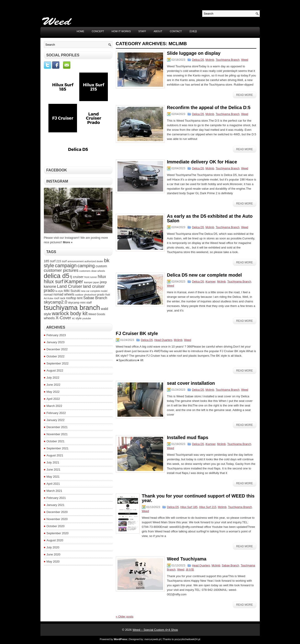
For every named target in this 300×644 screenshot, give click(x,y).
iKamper (210, 282)
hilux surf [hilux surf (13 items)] (54, 282)
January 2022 (56, 420)
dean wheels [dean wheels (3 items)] (98, 271)
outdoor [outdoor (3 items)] (79, 295)
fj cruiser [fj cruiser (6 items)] (77, 277)
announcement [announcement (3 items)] (76, 261)
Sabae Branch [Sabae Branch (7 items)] (95, 298)
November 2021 (57, 434)
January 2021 (56, 505)
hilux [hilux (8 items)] (102, 277)
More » (68, 242)
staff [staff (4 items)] (89, 303)
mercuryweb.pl (153, 639)
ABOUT (158, 31)
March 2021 (54, 491)
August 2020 (55, 540)
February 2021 (56, 498)
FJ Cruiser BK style (137, 333)
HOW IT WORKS (121, 31)
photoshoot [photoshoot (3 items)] (90, 295)
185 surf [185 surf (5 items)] (50, 261)
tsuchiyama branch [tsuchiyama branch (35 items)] (72, 308)
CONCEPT (98, 31)
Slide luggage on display (194, 53)
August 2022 (55, 370)
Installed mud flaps (188, 437)
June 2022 (54, 385)
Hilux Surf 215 (208, 507)
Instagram (57, 181)
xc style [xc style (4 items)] (77, 318)
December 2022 (57, 349)
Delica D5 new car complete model (204, 275)
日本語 (193, 31)
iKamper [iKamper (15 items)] (74, 281)
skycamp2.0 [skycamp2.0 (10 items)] (56, 302)
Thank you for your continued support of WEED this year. (198, 498)
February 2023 (56, 335)
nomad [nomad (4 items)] (48, 295)
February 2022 (56, 413)
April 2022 (53, 399)
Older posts (125, 617)
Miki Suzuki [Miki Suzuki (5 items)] (72, 291)
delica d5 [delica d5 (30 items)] (57, 276)
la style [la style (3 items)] (59, 291)
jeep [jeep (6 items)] (103, 282)
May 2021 (53, 477)
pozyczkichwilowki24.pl (187, 639)
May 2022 (53, 392)
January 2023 (56, 342)
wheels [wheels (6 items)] (49, 318)
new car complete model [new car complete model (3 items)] (94, 291)
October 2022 (56, 356)
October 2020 (56, 526)
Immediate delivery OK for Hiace (202, 162)
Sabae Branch (231, 565)
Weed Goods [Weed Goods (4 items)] (97, 314)
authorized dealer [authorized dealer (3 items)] (94, 261)
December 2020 (57, 512)
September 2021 (58, 448)
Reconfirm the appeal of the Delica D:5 (209, 107)
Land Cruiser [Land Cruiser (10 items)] (69, 286)
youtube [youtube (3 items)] (87, 318)
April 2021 (53, 484)
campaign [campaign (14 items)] (66, 266)
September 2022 (58, 363)
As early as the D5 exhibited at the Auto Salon (210, 218)
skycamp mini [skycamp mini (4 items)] (77, 303)
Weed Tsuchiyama (187, 559)
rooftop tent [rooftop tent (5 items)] (74, 298)
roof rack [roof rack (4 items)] (60, 298)
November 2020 (57, 519)
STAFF (142, 31)
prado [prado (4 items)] (101, 295)
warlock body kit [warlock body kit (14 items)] (70, 313)
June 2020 (54, 554)
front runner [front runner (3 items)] (91, 277)
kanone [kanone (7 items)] (50, 286)
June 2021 (54, 470)
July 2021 (53, 462)
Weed (245, 60)
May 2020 (53, 562)
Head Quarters (163, 340)
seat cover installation (191, 383)
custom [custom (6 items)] (101, 266)
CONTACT (176, 31)
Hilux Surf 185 (189, 507)
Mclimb (210, 60)
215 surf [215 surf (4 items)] (61, 261)
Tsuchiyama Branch (228, 60)
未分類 (190, 570)
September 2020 (58, 533)
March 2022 (54, 406)
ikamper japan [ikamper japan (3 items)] (92, 282)
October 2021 (56, 441)
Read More (245, 95)
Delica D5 (198, 60)
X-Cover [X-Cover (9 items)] (63, 318)
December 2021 (57, 427)
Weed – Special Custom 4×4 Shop (155, 630)
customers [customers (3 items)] (85, 271)
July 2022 (53, 378)
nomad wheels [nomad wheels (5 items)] (64, 294)
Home (81, 31)
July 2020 (53, 547)
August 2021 (55, 455)
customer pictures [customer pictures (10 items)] (61, 270)
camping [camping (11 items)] (86, 266)
